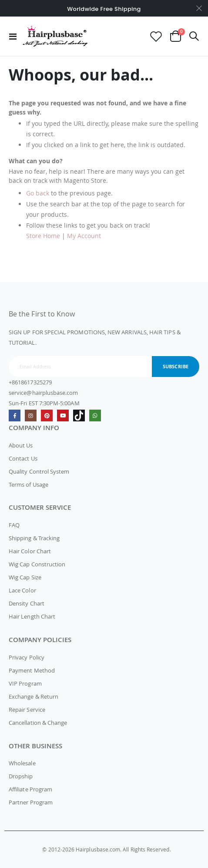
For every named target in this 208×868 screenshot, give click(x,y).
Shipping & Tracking (34, 538)
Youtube (63, 415)
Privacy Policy (27, 657)
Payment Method (32, 670)
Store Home (43, 236)
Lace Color (22, 590)
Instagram (31, 415)
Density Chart (27, 603)
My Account (84, 236)
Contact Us (23, 458)
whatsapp (95, 415)
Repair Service (27, 710)
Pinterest (47, 415)
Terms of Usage (29, 484)
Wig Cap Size (25, 577)
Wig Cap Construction (37, 564)
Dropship (21, 776)
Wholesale (22, 763)
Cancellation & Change (38, 723)
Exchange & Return (34, 696)
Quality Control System (39, 471)
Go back (38, 193)
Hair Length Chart (32, 616)
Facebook (15, 415)
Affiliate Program (30, 789)
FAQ (14, 525)
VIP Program (25, 683)
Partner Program (31, 802)
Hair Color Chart (30, 551)
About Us (21, 445)
